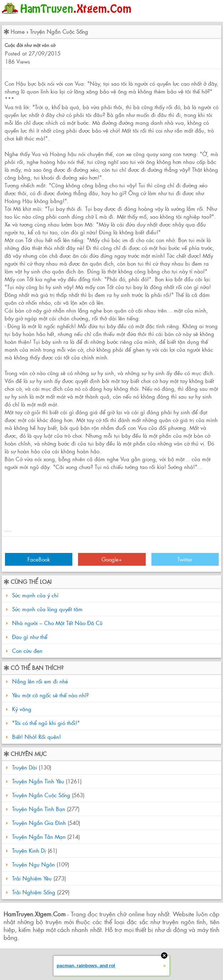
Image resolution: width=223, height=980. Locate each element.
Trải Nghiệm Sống (34, 892)
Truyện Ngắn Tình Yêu (38, 781)
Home (18, 31)
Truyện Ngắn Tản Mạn (39, 837)
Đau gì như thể (30, 637)
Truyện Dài (25, 767)
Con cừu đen (27, 651)
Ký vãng (21, 709)
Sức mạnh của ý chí (35, 595)
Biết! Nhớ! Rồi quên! (36, 737)
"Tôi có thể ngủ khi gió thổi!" (45, 723)
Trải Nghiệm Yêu (32, 878)
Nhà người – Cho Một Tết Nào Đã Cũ (57, 623)
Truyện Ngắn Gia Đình (39, 823)
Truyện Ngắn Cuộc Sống (59, 31)
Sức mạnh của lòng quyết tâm (47, 609)
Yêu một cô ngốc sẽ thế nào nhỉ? (50, 695)
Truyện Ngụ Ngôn (33, 864)
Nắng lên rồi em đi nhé (39, 681)
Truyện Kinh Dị (29, 850)
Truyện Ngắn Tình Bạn (39, 809)
